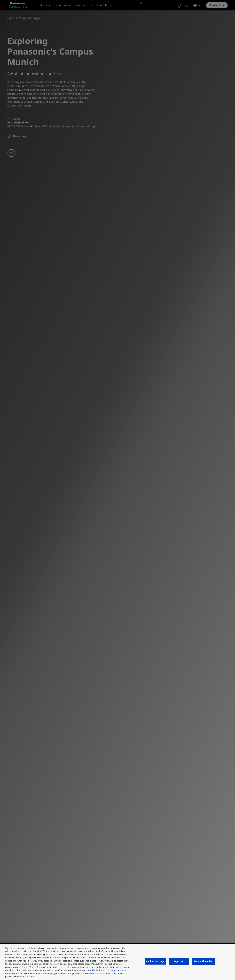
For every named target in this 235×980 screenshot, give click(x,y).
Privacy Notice (115, 970)
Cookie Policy (95, 970)
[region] (117, 962)
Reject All (179, 961)
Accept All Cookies (204, 961)
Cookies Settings (155, 961)
